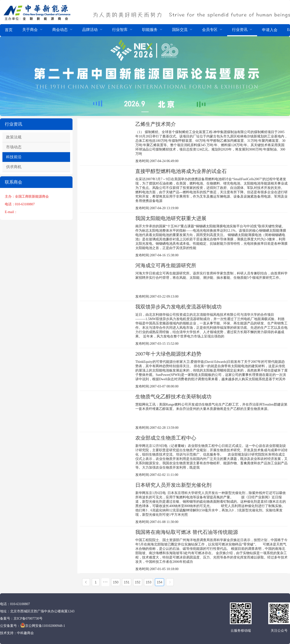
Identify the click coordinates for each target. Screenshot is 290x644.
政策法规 (14, 137)
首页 (9, 30)
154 (159, 582)
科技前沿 (14, 157)
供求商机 (14, 167)
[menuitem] (9, 30)
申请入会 (270, 30)
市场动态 (14, 147)
